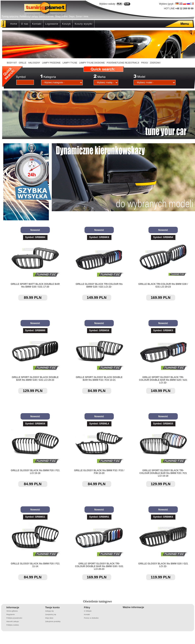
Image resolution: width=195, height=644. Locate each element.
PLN (119, 4)
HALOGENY (34, 63)
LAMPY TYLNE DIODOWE (92, 63)
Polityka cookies (13, 625)
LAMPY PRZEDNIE (51, 63)
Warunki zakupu (13, 621)
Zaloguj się (49, 611)
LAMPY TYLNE (70, 63)
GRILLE (23, 63)
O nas (25, 24)
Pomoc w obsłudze (91, 618)
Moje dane (49, 618)
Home (14, 24)
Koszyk (67, 24)
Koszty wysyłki (83, 24)
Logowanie (52, 24)
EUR (127, 4)
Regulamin (11, 614)
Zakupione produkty (53, 621)
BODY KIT (12, 63)
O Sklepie (88, 611)
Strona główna (12, 611)
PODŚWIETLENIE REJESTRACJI (123, 63)
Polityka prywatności (14, 618)
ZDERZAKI (155, 63)
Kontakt (37, 24)
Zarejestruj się (51, 614)
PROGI (145, 63)
